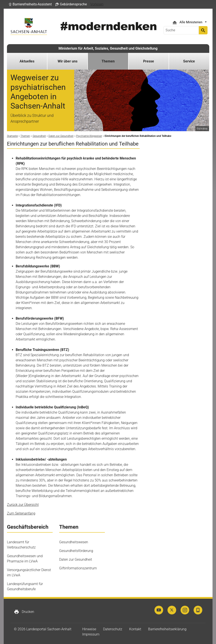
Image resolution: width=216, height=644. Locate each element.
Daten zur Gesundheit (76, 559)
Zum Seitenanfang (21, 513)
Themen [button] (108, 61)
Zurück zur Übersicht (23, 505)
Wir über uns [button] (68, 61)
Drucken (24, 612)
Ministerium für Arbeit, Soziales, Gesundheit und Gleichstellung (108, 48)
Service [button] (189, 61)
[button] (30, 4)
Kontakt (135, 629)
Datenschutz (113, 629)
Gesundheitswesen (74, 542)
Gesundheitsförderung (76, 551)
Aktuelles (27, 61)
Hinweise (89, 629)
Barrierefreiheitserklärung (167, 629)
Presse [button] (149, 61)
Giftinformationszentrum (78, 568)
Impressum (91, 634)
